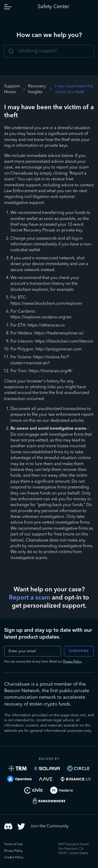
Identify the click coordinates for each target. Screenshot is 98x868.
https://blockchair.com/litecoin (64, 341)
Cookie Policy (14, 858)
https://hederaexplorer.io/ (59, 333)
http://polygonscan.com (59, 349)
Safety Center (53, 7)
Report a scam (30, 598)
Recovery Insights (37, 89)
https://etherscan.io (46, 325)
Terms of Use (13, 844)
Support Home (12, 89)
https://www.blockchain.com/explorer (46, 304)
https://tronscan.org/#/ (51, 371)
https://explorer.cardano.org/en (41, 317)
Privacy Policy (72, 662)
